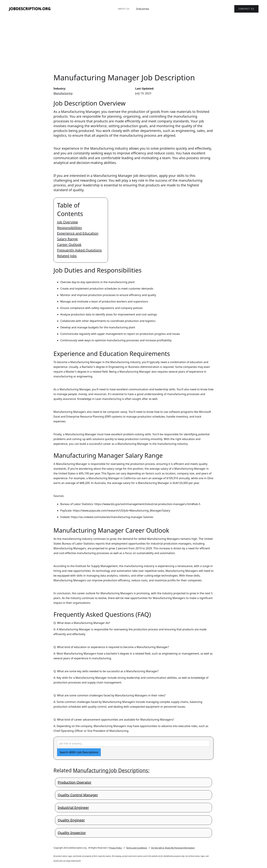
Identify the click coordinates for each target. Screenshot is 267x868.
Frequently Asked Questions (79, 250)
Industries (143, 9)
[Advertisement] (133, 45)
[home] (30, 9)
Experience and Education (78, 233)
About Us (124, 9)
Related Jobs (67, 256)
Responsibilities (69, 228)
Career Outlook (69, 245)
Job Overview (67, 222)
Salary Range (67, 239)
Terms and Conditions (137, 848)
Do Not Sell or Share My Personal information (173, 848)
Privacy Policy (116, 848)
